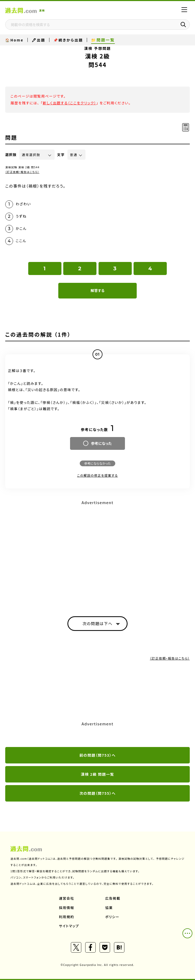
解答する (97, 290)
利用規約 (67, 917)
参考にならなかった (97, 463)
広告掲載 (113, 898)
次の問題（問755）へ (98, 793)
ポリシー (112, 917)
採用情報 (67, 908)
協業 (109, 908)
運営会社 (67, 898)
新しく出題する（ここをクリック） (69, 103)
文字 (61, 155)
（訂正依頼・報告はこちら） (22, 172)
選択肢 (11, 155)
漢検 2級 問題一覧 (97, 774)
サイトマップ (69, 926)
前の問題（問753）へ (98, 755)
